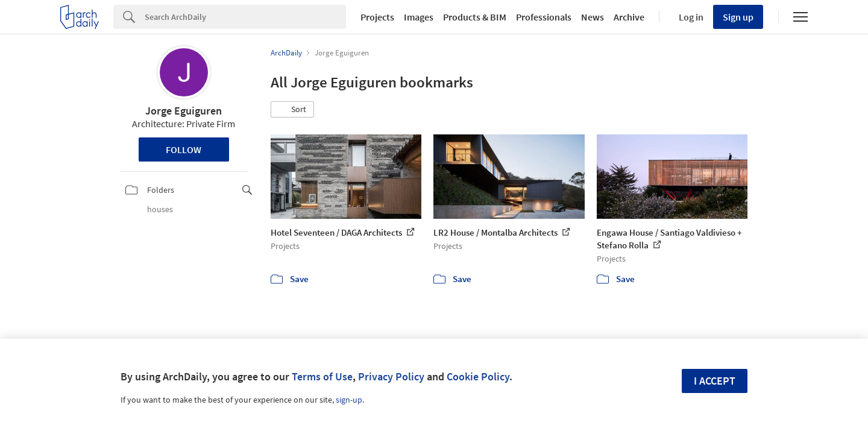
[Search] (245, 17)
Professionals (544, 17)
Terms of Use (322, 376)
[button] (292, 110)
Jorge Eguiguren (184, 111)
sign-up (349, 400)
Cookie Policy (478, 376)
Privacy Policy (391, 376)
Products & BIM (475, 17)
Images (419, 17)
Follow (184, 149)
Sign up (738, 17)
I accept (715, 381)
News (593, 17)
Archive (629, 17)
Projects (377, 17)
